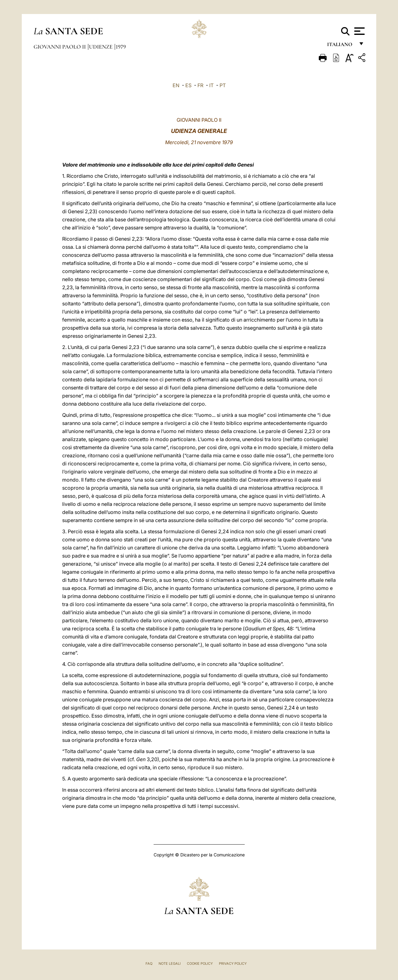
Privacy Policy (233, 964)
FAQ (149, 964)
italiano (341, 46)
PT (223, 85)
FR (200, 85)
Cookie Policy (200, 964)
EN (176, 85)
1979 (121, 47)
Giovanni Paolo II (60, 47)
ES (188, 85)
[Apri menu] (359, 31)
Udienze (101, 47)
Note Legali (170, 964)
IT (211, 85)
